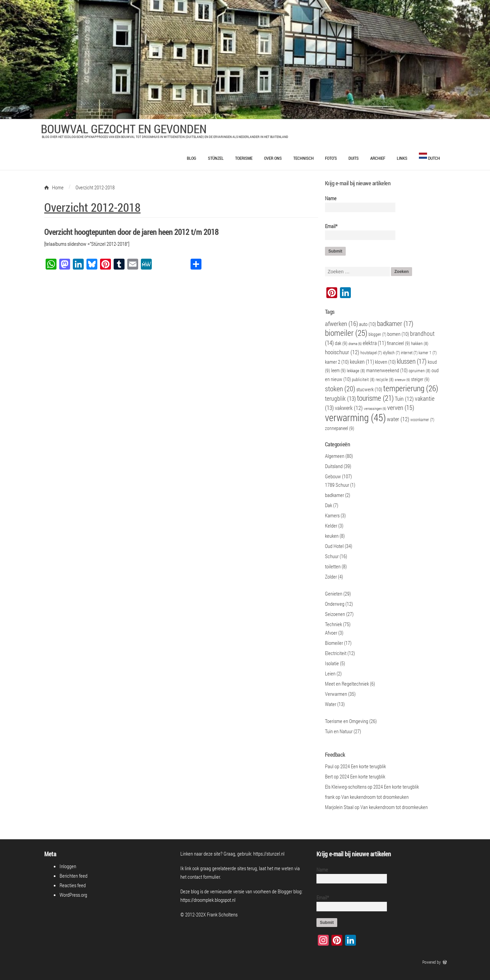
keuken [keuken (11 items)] (362, 362)
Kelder (331, 526)
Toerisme (244, 158)
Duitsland (334, 466)
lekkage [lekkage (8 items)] (356, 371)
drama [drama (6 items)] (355, 344)
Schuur (332, 556)
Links (402, 158)
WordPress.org (73, 895)
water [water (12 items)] (398, 419)
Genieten (334, 594)
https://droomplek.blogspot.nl (208, 900)
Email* (357, 231)
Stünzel (216, 158)
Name (357, 203)
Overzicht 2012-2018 (92, 207)
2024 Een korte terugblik (363, 766)
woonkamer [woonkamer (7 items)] (422, 420)
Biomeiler (334, 643)
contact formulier (204, 877)
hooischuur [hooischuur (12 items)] (342, 352)
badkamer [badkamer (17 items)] (395, 323)
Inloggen (68, 866)
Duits (354, 158)
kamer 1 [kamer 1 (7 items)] (428, 353)
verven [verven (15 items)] (401, 407)
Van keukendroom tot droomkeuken (375, 797)
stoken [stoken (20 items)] (340, 388)
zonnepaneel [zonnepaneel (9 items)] (340, 428)
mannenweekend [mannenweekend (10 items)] (387, 370)
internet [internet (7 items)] (409, 353)
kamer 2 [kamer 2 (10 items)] (337, 362)
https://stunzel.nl (269, 854)
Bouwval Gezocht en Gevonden (124, 128)
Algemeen (335, 456)
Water (331, 704)
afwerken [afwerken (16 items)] (341, 323)
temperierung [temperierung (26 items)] (411, 388)
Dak (329, 505)
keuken (332, 536)
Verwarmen (336, 694)
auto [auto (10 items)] (367, 324)
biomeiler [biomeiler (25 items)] (346, 333)
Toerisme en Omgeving (347, 721)
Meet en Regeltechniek (347, 684)
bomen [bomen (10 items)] (398, 334)
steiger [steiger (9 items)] (420, 379)
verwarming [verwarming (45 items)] (355, 417)
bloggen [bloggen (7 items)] (377, 334)
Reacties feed (73, 885)
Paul (329, 766)
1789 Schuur (337, 485)
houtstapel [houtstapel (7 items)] (371, 353)
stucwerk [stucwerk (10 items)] (369, 389)
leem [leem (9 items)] (338, 370)
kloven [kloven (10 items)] (385, 362)
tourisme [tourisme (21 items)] (375, 398)
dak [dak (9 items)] (341, 343)
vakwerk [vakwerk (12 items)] (349, 408)
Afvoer (331, 633)
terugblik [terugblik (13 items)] (340, 399)
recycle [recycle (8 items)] (385, 379)
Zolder (331, 577)
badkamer (334, 495)
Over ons (273, 158)
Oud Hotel (334, 546)
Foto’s (331, 158)
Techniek (333, 624)
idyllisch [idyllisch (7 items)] (391, 353)
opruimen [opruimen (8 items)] (420, 371)
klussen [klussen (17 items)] (412, 361)
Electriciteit (336, 653)
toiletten (333, 566)
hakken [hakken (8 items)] (420, 343)
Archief (378, 158)
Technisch (304, 158)
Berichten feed (73, 876)
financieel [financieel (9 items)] (398, 343)
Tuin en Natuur (339, 731)
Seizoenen (335, 614)
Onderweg (335, 604)
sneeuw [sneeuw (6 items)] (402, 380)
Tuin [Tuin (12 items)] (404, 399)
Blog (192, 158)
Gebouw (333, 476)
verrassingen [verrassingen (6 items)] (375, 409)
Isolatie (332, 663)
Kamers (332, 515)
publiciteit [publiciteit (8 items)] (363, 379)
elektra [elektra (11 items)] (374, 343)
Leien (330, 673)
